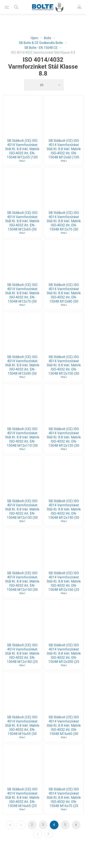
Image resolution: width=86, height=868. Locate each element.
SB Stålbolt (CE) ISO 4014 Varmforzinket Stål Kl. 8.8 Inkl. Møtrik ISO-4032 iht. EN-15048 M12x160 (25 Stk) (64, 583)
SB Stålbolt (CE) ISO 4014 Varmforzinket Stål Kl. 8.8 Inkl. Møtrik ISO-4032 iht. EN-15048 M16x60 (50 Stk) (64, 728)
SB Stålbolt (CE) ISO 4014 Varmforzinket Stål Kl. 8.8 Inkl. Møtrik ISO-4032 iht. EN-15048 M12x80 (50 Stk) (64, 295)
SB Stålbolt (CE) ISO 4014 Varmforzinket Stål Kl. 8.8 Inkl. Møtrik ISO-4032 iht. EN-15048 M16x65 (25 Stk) (22, 800)
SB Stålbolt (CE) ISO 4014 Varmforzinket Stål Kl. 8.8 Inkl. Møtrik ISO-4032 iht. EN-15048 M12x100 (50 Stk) (64, 367)
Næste (38, 834)
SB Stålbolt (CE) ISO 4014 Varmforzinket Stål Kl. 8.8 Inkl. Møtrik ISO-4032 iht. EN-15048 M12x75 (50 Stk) (22, 295)
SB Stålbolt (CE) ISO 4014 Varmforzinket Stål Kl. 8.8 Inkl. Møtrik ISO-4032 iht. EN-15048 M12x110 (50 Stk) (22, 439)
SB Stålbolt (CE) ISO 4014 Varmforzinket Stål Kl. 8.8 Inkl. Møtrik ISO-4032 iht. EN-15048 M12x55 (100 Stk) (22, 151)
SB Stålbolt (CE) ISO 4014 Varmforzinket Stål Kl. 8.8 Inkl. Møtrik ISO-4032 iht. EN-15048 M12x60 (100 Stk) (64, 151)
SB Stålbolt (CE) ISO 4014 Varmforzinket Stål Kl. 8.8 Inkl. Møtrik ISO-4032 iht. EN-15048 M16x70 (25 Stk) (64, 800)
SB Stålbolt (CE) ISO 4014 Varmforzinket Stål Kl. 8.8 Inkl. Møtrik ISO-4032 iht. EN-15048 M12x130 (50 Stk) (22, 511)
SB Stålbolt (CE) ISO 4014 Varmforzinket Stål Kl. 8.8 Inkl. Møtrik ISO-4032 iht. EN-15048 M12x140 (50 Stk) (64, 511)
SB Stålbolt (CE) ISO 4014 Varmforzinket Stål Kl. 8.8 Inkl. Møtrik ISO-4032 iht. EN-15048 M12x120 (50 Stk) (64, 439)
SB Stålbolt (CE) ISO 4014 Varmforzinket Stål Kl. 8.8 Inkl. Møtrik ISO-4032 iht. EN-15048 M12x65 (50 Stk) (22, 223)
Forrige (21, 825)
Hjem (34, 38)
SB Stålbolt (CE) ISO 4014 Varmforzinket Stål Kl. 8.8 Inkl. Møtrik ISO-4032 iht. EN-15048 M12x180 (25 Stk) (22, 655)
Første (10, 825)
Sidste (49, 834)
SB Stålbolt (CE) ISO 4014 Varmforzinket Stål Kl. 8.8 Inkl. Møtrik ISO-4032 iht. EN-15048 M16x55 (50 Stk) (22, 728)
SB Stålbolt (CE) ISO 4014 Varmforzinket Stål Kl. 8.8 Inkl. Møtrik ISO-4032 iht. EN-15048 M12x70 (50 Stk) (64, 223)
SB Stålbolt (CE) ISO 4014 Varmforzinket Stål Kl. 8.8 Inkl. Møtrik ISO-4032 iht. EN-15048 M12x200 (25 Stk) (64, 655)
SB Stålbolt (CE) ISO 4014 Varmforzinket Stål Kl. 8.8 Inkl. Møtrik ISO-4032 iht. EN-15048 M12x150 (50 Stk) (22, 583)
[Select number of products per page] (44, 85)
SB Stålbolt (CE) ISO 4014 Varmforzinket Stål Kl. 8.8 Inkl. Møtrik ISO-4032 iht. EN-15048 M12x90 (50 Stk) (22, 367)
